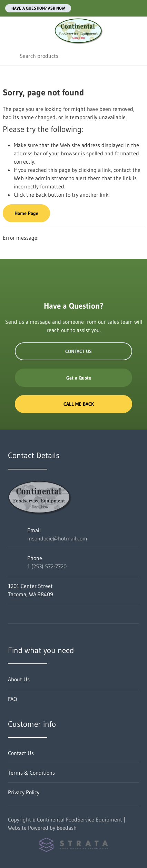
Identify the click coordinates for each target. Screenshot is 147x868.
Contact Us (73, 351)
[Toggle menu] (10, 31)
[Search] (73, 56)
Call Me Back (73, 404)
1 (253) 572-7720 (47, 566)
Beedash (67, 828)
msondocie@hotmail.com (57, 538)
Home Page (26, 213)
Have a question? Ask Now (38, 8)
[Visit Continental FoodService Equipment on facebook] (11, 614)
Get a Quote (73, 378)
